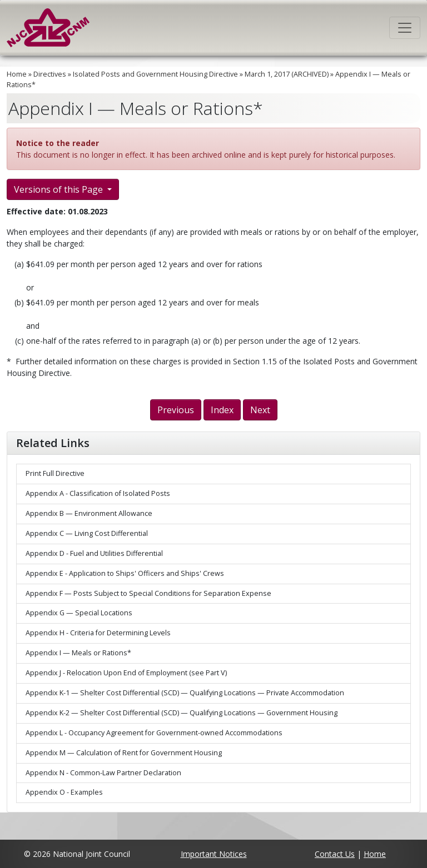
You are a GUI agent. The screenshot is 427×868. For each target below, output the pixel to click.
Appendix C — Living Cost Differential (87, 533)
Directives (50, 74)
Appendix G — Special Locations (79, 613)
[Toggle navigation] (405, 28)
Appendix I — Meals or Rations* (78, 653)
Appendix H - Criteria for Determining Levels (98, 633)
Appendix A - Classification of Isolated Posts (98, 493)
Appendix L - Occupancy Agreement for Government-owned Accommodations (154, 733)
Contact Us (335, 854)
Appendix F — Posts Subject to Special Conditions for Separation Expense (148, 593)
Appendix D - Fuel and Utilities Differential (94, 553)
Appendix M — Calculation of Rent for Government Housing (124, 753)
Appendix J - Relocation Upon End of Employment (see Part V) (126, 673)
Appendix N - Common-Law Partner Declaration (103, 773)
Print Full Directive (55, 473)
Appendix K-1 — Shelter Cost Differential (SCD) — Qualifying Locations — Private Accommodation (185, 693)
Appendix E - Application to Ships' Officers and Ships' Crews (125, 573)
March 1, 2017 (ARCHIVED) (287, 74)
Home (17, 74)
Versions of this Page (59, 189)
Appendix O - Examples (64, 792)
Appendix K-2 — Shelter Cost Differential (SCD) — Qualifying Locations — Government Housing (182, 713)
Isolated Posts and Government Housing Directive (155, 74)
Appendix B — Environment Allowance (89, 513)
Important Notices (214, 854)
